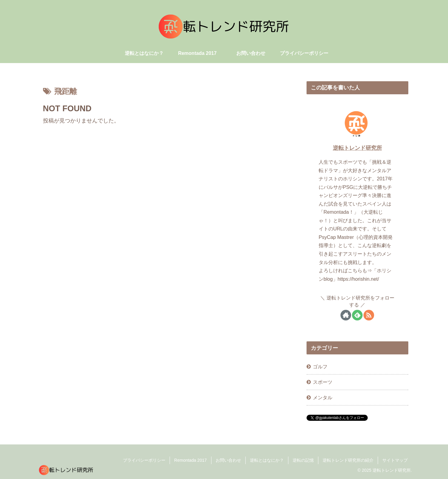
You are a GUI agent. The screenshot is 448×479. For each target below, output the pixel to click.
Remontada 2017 (190, 460)
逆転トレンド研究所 (357, 148)
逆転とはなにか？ (267, 460)
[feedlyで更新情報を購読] (357, 315)
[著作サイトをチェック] (346, 315)
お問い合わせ (228, 460)
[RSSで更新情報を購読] (369, 315)
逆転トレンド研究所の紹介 (348, 460)
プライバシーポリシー (144, 460)
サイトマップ (395, 460)
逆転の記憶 (303, 460)
